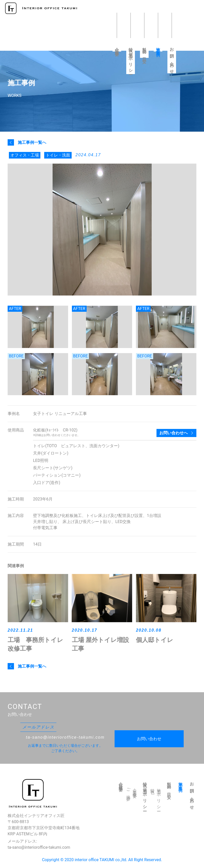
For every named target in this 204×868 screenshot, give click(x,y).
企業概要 (135, 789)
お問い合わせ (172, 59)
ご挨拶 (128, 791)
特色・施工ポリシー (131, 59)
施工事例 (158, 48)
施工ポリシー (159, 798)
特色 (153, 787)
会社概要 (117, 48)
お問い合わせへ (174, 433)
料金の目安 (144, 51)
